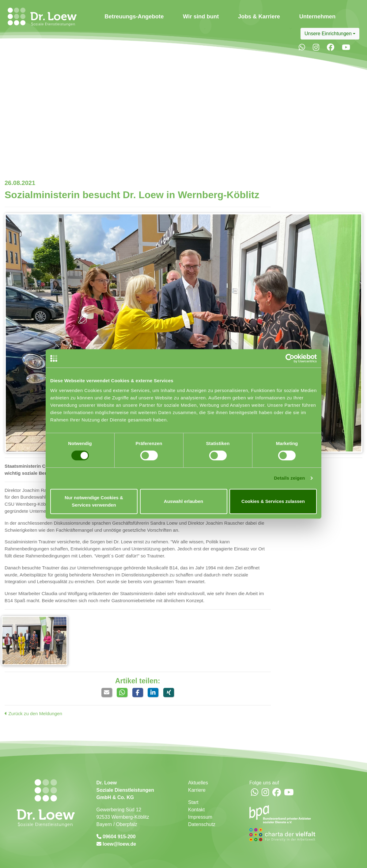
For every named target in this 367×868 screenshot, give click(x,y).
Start (193, 802)
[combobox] (330, 34)
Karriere (197, 790)
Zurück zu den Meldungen (33, 713)
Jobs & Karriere (259, 16)
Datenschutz (202, 824)
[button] (107, 693)
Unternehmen (318, 16)
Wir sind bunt (201, 16)
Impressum (200, 817)
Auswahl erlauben (183, 501)
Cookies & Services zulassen (273, 501)
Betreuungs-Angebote (134, 16)
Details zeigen (289, 478)
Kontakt (196, 810)
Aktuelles (198, 783)
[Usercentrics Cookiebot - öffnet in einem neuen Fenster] (290, 358)
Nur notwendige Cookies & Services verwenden (94, 501)
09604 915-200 (119, 837)
